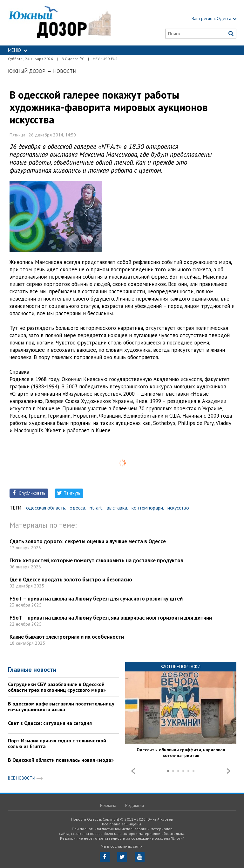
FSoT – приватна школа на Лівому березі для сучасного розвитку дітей (96, 599)
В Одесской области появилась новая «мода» (61, 760)
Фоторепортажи (181, 667)
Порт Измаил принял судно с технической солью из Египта (57, 743)
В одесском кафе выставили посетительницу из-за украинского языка (61, 706)
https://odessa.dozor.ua (59, 23)
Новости (65, 71)
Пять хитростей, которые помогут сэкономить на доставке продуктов (96, 560)
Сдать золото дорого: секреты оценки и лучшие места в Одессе (88, 541)
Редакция (135, 805)
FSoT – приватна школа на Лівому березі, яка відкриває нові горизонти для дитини (111, 618)
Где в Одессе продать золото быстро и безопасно (71, 580)
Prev (133, 771)
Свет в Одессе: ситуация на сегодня (50, 723)
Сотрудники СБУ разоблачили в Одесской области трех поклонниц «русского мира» (57, 687)
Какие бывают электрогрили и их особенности (67, 637)
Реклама (108, 805)
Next (228, 771)
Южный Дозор (27, 71)
